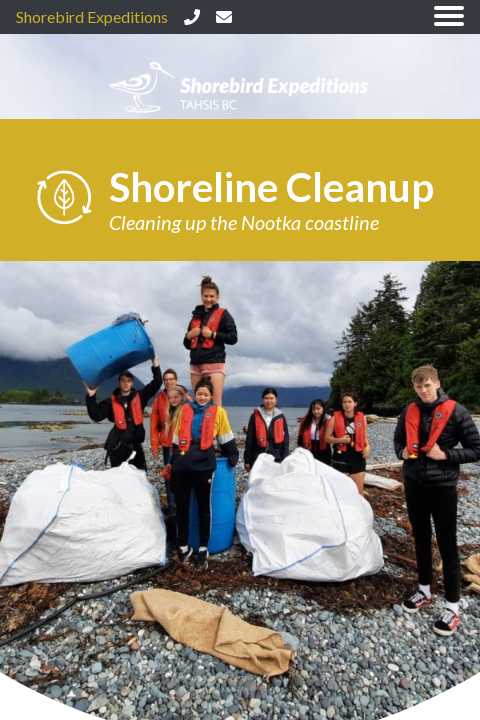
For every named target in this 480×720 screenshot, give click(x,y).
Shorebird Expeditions (92, 16)
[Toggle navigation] (449, 17)
